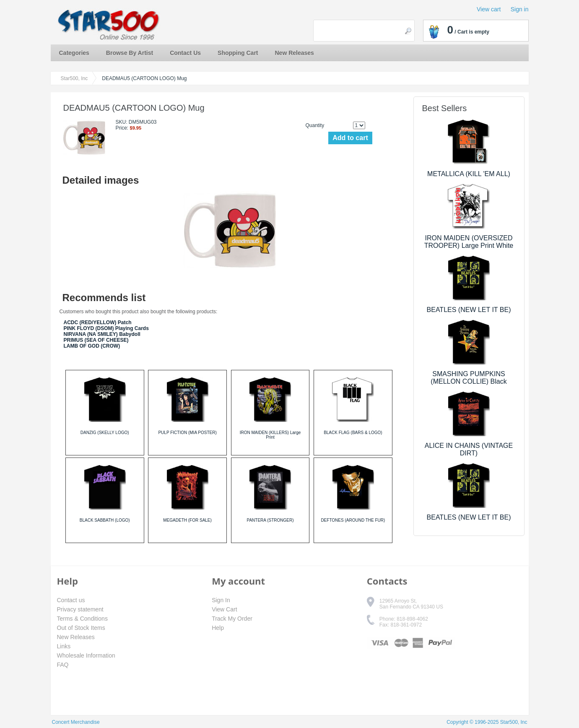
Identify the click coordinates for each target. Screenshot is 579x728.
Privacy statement (80, 609)
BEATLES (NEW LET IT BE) (469, 310)
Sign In (221, 600)
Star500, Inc (74, 78)
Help (218, 628)
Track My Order (232, 619)
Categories (74, 53)
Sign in (520, 9)
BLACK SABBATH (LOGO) (105, 520)
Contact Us (185, 53)
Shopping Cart (238, 53)
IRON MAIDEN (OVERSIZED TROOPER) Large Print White (469, 242)
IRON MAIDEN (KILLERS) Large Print (270, 435)
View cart (489, 9)
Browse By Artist (130, 53)
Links (64, 646)
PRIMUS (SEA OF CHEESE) (96, 340)
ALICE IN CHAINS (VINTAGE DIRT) (469, 449)
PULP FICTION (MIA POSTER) (187, 433)
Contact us (71, 600)
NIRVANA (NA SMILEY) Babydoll (102, 334)
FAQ (63, 665)
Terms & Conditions (82, 619)
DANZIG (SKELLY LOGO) (105, 433)
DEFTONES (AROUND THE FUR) (353, 520)
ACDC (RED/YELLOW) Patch (98, 322)
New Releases (295, 53)
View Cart (224, 609)
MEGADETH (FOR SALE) (187, 520)
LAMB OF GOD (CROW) (92, 346)
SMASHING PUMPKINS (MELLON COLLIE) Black (469, 378)
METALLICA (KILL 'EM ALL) (469, 174)
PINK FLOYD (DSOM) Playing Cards (106, 328)
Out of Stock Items (81, 628)
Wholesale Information (86, 655)
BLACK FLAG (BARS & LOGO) (353, 433)
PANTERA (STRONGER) (270, 520)
